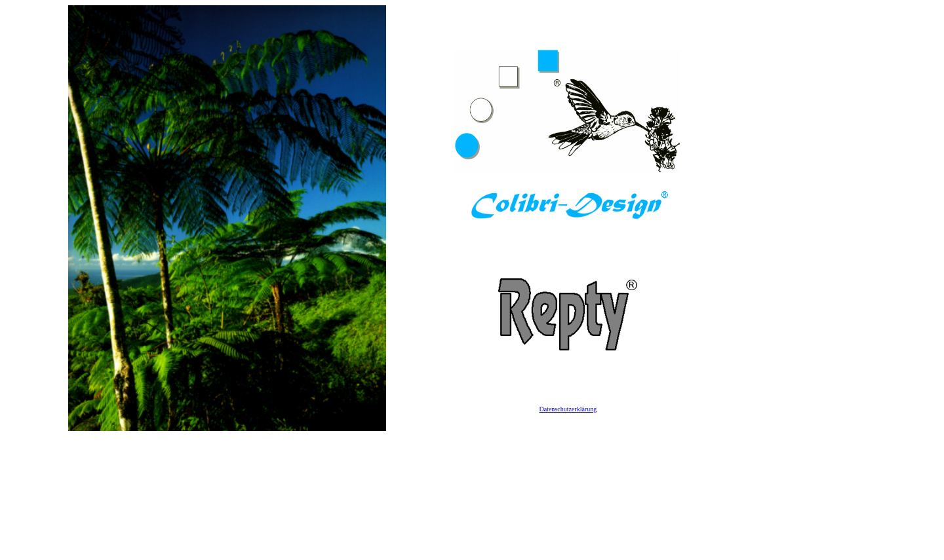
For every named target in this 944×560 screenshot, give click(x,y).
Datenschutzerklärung (568, 409)
